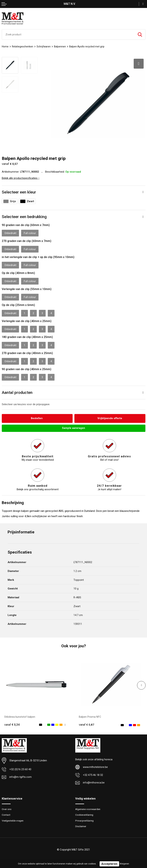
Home (5, 47)
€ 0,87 (86, 724)
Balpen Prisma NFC (90, 716)
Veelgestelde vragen (13, 820)
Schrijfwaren (44, 47)
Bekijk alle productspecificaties (21, 177)
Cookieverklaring (85, 814)
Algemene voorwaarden (89, 808)
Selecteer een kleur (19, 191)
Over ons (7, 808)
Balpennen (61, 47)
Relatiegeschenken (23, 47)
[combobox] (68, 34)
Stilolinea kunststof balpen (20, 716)
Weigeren (124, 864)
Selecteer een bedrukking (24, 215)
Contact (6, 814)
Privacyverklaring (85, 820)
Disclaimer (81, 825)
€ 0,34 (12, 724)
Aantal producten (17, 391)
